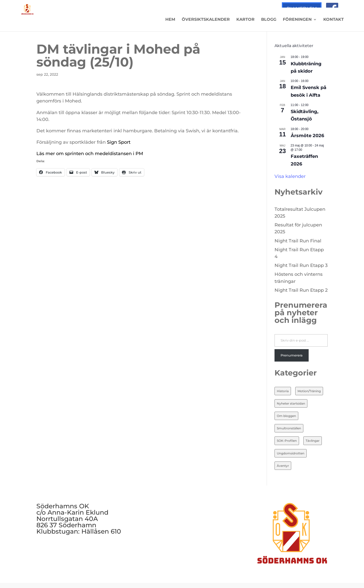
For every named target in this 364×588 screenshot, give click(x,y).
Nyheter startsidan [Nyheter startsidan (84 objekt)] (291, 403)
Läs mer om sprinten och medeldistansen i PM (90, 154)
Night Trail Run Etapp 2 (301, 290)
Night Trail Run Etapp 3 (301, 265)
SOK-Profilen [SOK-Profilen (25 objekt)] (287, 441)
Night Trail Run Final (298, 241)
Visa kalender (290, 176)
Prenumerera (292, 355)
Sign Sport (119, 142)
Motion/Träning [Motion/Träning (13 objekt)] (309, 391)
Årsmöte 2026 (307, 136)
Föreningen (297, 20)
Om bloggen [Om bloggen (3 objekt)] (286, 416)
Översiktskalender (206, 20)
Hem (170, 20)
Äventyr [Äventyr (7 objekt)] (283, 466)
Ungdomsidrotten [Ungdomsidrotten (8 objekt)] (291, 453)
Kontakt (334, 20)
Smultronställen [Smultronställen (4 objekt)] (289, 428)
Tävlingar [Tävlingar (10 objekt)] (313, 441)
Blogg (269, 20)
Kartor (245, 20)
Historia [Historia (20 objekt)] (283, 391)
